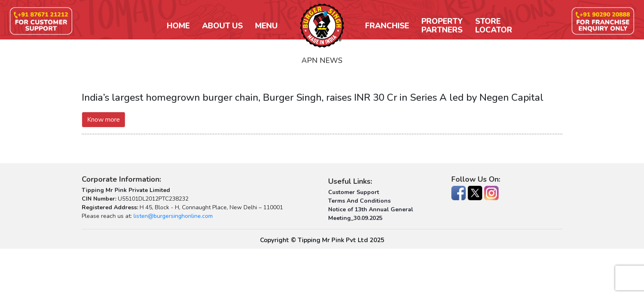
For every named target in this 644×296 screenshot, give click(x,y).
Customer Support (354, 192)
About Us (222, 26)
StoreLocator (494, 26)
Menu (266, 26)
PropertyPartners (442, 26)
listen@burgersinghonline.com (173, 216)
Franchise (387, 26)
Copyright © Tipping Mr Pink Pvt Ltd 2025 (322, 240)
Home (178, 26)
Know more (103, 120)
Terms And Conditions (359, 201)
